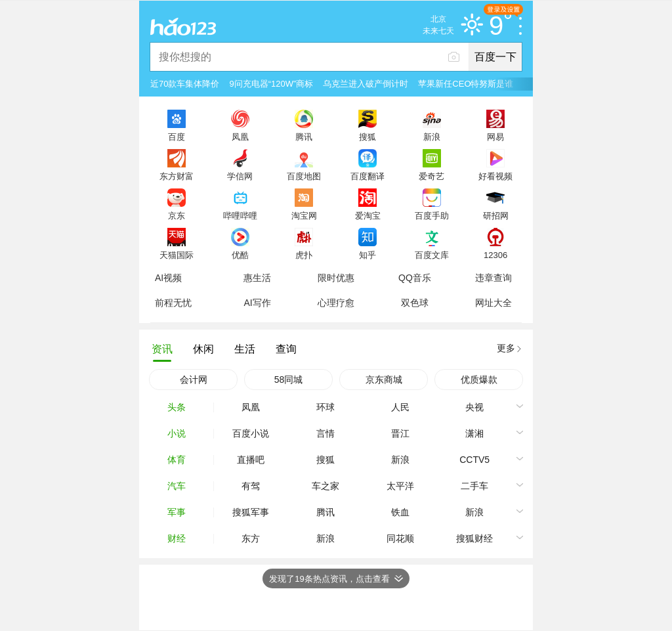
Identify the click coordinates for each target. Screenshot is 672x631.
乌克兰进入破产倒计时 (366, 84)
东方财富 (177, 176)
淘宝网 (304, 215)
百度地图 (304, 176)
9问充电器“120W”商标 (271, 84)
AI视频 (168, 278)
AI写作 (257, 303)
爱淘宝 (368, 215)
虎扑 (304, 255)
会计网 (194, 380)
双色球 (415, 303)
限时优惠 (336, 278)
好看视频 (495, 176)
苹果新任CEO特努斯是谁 (466, 84)
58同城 (289, 380)
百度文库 (432, 255)
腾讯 (304, 137)
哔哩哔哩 (240, 215)
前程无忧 (173, 303)
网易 (495, 137)
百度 (177, 137)
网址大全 (493, 303)
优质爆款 (479, 380)
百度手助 (432, 215)
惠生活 (257, 278)
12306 (495, 255)
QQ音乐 (415, 278)
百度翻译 (367, 176)
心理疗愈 (336, 303)
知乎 (367, 255)
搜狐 (367, 137)
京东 (177, 215)
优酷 (240, 255)
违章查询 (493, 278)
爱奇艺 (431, 176)
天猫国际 (177, 255)
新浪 (432, 137)
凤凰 (240, 137)
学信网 (240, 176)
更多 (506, 348)
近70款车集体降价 (185, 84)
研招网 (496, 215)
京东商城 (384, 380)
